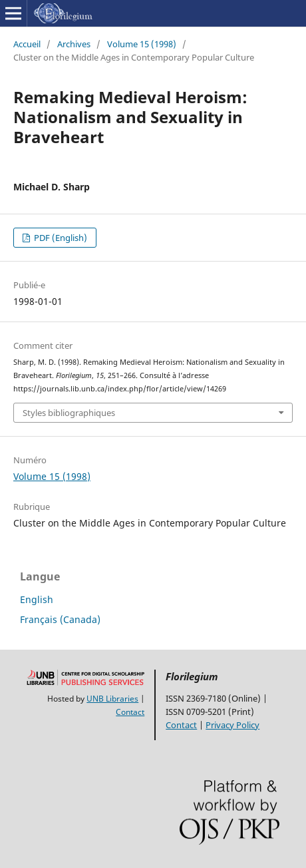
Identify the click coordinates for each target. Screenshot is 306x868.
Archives (74, 44)
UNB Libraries (112, 699)
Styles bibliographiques (69, 413)
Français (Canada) (60, 619)
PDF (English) (60, 238)
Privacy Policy (232, 725)
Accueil (27, 44)
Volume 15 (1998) (142, 44)
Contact (130, 712)
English (37, 599)
